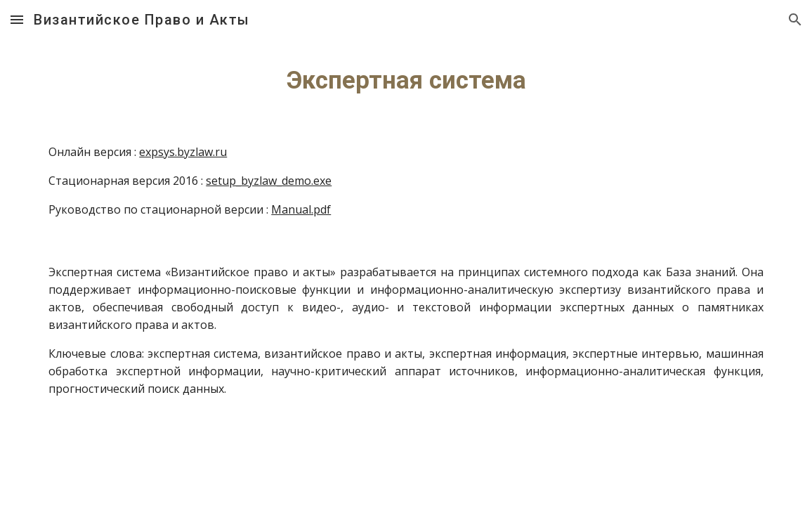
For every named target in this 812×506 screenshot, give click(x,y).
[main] (406, 80)
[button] (17, 19)
